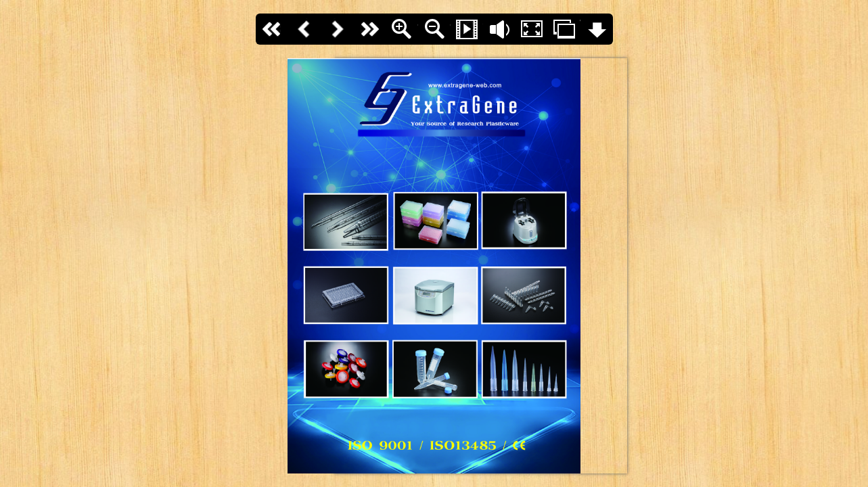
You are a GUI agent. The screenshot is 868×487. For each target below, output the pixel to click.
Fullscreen (532, 29)
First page (272, 29)
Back (304, 29)
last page (369, 29)
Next (337, 29)
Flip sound (499, 29)
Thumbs (564, 29)
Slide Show (467, 29)
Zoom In (402, 29)
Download (597, 29)
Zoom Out (434, 29)
